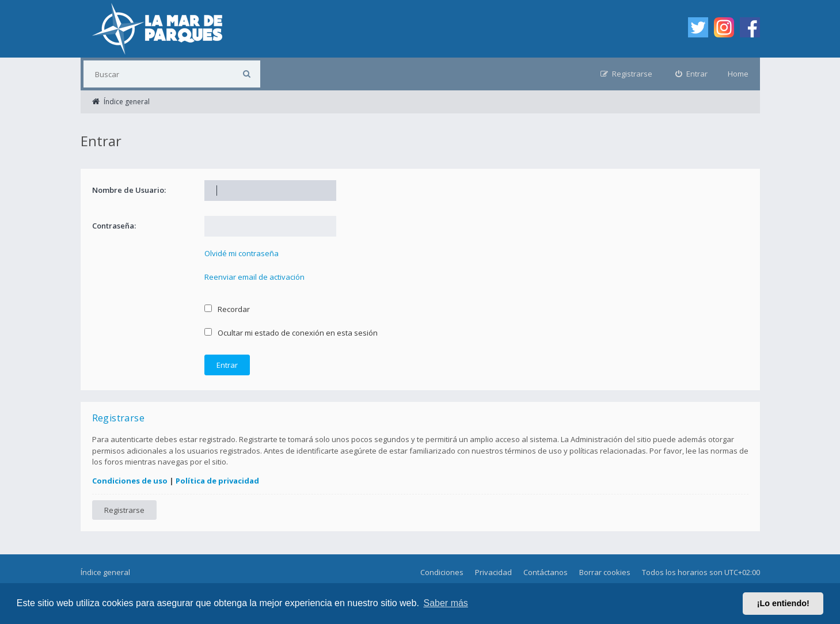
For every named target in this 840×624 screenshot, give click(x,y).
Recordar (227, 309)
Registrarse (124, 510)
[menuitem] (691, 74)
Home (738, 74)
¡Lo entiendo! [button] (783, 603)
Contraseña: (114, 226)
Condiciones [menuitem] (442, 572)
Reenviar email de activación (254, 277)
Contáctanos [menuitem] (546, 572)
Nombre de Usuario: (129, 190)
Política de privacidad (217, 481)
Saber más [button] (446, 603)
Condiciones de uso (130, 481)
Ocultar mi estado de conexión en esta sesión (291, 333)
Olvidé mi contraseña (242, 253)
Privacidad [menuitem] (493, 572)
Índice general (105, 572)
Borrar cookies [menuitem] (605, 572)
